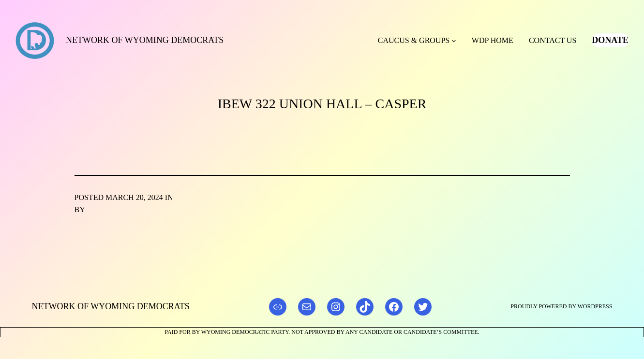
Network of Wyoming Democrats (145, 40)
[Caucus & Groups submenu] (454, 41)
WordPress (595, 306)
